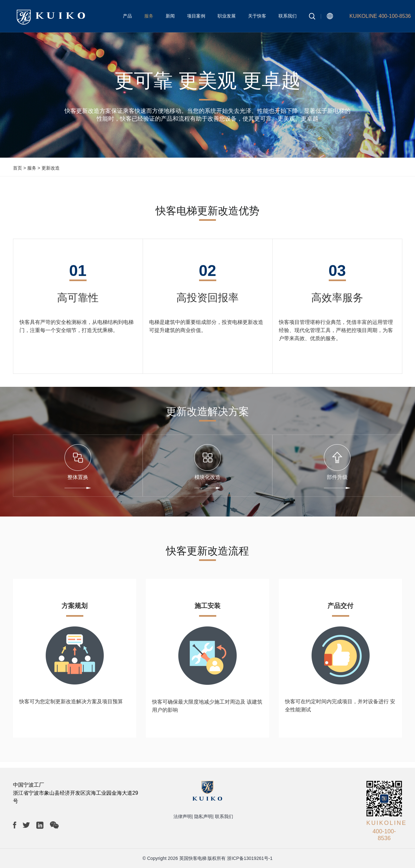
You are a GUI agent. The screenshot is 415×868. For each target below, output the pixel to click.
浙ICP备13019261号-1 (250, 858)
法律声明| (183, 816)
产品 (127, 16)
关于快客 (257, 16)
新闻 (170, 16)
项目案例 (196, 16)
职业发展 (227, 16)
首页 (18, 168)
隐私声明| (204, 816)
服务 (149, 16)
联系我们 (288, 16)
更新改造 (51, 168)
